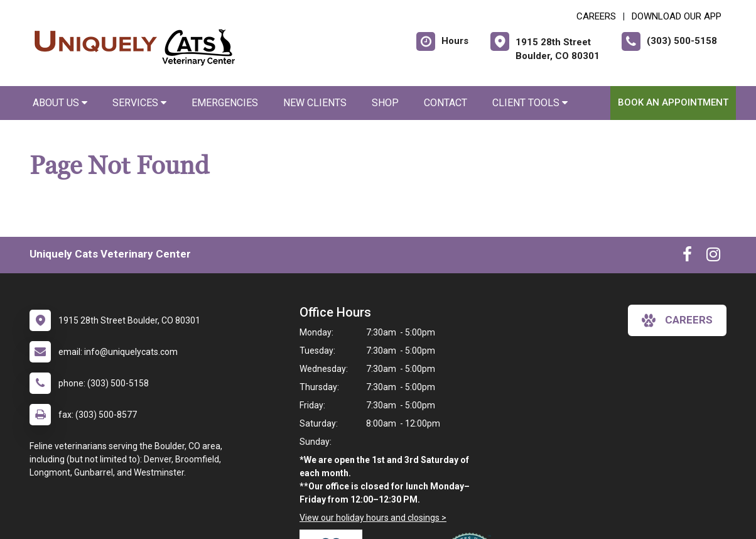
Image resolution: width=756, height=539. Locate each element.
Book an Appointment (673, 102)
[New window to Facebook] (687, 257)
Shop (385, 103)
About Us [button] (60, 103)
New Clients (315, 103)
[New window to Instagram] (713, 257)
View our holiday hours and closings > (373, 518)
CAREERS (596, 16)
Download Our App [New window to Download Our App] (677, 16)
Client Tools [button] (530, 103)
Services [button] (139, 103)
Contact (445, 103)
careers (677, 320)
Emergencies (225, 103)
